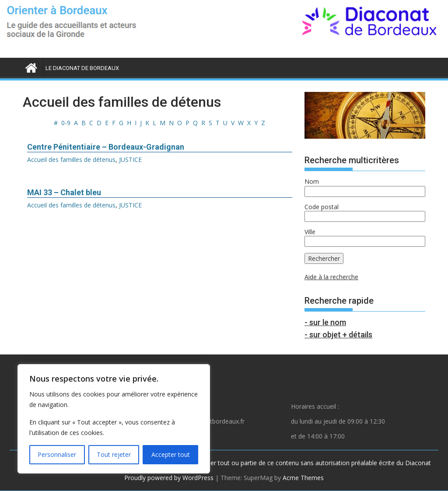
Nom (312, 181)
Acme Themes (303, 478)
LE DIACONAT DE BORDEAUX (82, 68)
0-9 (66, 123)
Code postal (322, 207)
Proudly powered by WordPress (169, 478)
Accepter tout (171, 454)
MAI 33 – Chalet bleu (64, 192)
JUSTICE (130, 160)
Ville (310, 232)
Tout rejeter (114, 454)
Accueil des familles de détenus (71, 160)
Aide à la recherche (331, 277)
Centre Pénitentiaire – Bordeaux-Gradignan (106, 147)
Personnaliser (57, 454)
